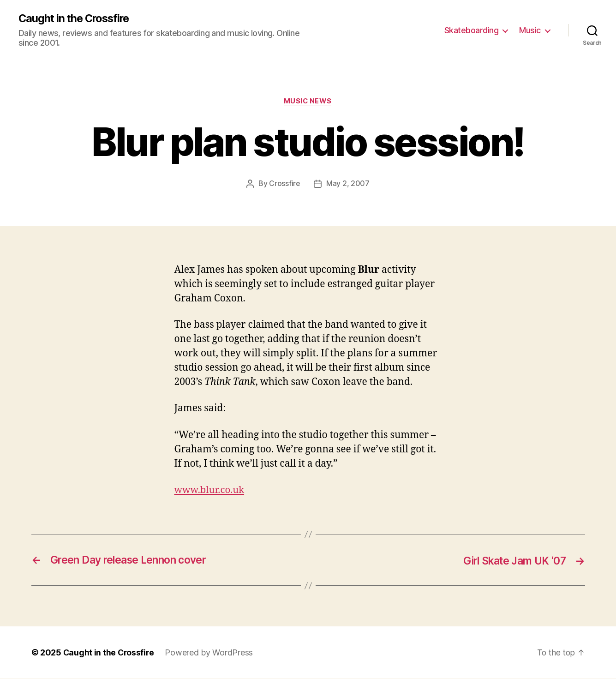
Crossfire (285, 184)
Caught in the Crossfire (76, 18)
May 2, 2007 (348, 184)
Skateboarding (472, 30)
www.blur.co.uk (211, 490)
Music (530, 30)
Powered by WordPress (211, 653)
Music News (308, 102)
